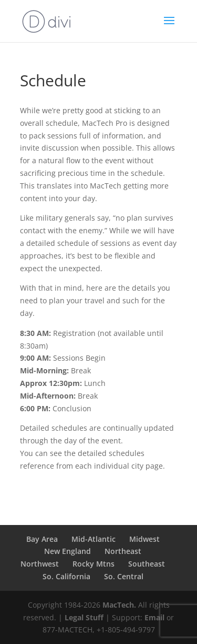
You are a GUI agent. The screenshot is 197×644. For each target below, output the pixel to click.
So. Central (124, 576)
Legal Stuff (84, 617)
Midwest (144, 539)
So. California (66, 576)
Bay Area (42, 539)
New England (68, 551)
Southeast (147, 564)
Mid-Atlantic (94, 539)
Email (154, 617)
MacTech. (119, 605)
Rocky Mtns (94, 564)
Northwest (40, 564)
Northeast (123, 551)
